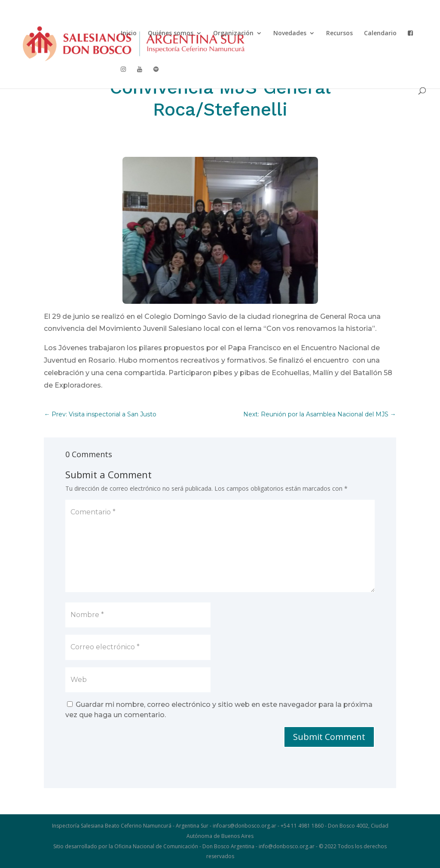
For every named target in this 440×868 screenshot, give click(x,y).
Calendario (380, 34)
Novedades (290, 34)
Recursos (339, 34)
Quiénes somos (171, 34)
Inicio (129, 34)
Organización (233, 34)
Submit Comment (329, 737)
